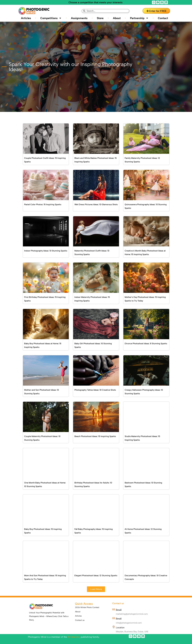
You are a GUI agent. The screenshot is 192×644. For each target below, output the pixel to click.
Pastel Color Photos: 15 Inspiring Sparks (43, 204)
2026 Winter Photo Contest (87, 607)
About (117, 18)
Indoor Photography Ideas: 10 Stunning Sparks (46, 251)
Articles (26, 18)
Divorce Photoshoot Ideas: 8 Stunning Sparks (146, 344)
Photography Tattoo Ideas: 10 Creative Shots (95, 390)
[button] (96, 589)
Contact (163, 18)
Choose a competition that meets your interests (95, 2)
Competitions (51, 18)
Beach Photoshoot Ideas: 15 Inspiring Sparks (95, 436)
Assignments (79, 18)
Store (100, 18)
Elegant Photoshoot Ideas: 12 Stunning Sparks (96, 576)
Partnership (139, 18)
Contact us (80, 620)
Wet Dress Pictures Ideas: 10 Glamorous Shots (96, 204)
